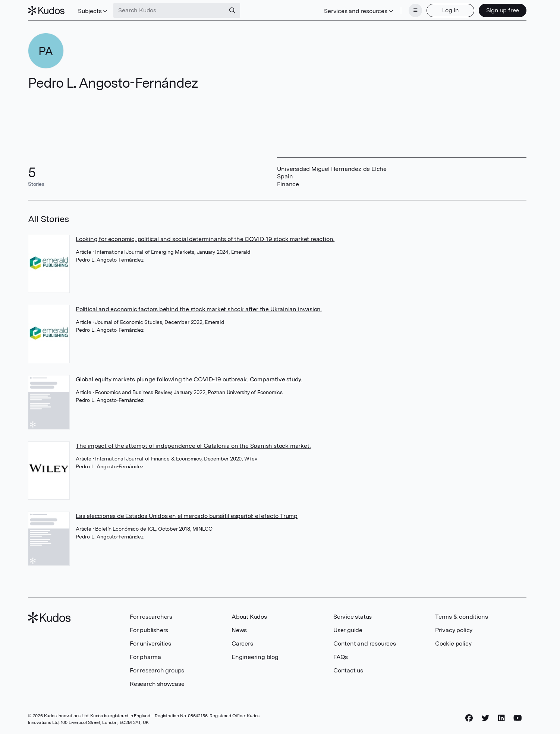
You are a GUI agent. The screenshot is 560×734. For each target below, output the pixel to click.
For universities (150, 644)
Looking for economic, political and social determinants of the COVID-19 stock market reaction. (205, 239)
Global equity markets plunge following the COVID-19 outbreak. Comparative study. (189, 379)
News (239, 630)
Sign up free (503, 10)
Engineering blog (255, 657)
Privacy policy (454, 630)
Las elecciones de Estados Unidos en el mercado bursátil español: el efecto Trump (187, 516)
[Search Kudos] (169, 10)
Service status (353, 617)
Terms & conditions (461, 617)
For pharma (145, 657)
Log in (451, 10)
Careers (242, 644)
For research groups (157, 670)
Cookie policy (453, 644)
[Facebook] (469, 718)
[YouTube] (518, 718)
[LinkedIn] (501, 718)
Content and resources (365, 644)
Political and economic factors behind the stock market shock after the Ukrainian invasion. (199, 309)
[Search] (232, 10)
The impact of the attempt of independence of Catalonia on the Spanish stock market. (193, 446)
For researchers (151, 617)
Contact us (348, 670)
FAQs (341, 657)
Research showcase (157, 684)
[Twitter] (485, 718)
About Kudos (249, 617)
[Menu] (415, 10)
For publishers (149, 630)
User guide (348, 630)
